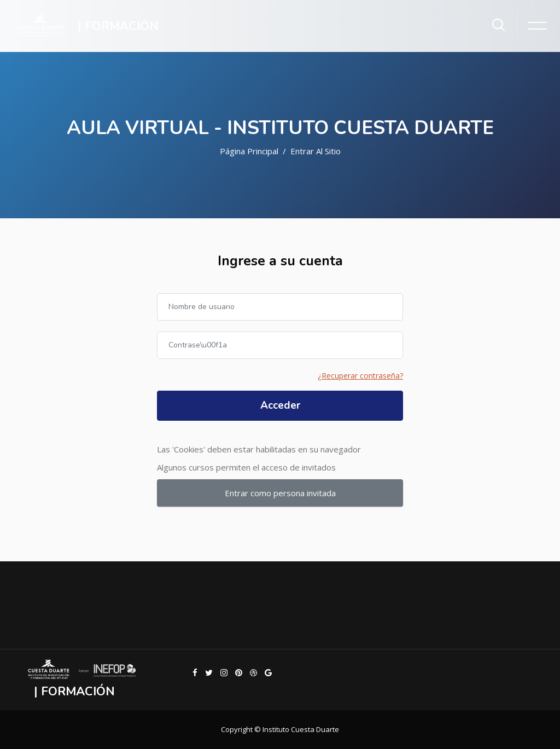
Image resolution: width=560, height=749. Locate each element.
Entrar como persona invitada (280, 493)
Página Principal (249, 151)
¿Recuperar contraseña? (360, 376)
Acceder (280, 405)
